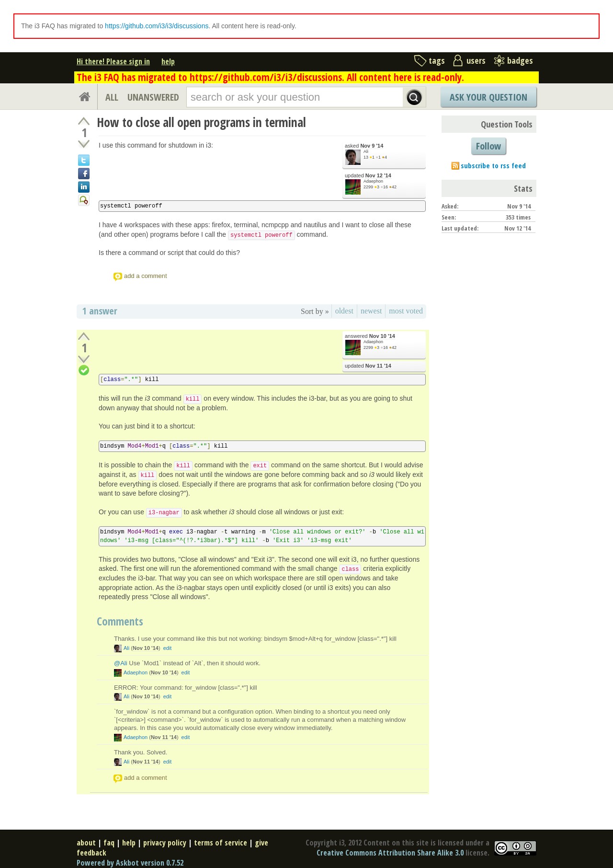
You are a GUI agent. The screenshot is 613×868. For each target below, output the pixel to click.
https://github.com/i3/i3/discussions (157, 26)
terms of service (221, 843)
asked (364, 146)
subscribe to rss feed (493, 165)
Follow (488, 146)
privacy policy (165, 843)
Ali (366, 151)
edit (168, 648)
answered (370, 336)
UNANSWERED (153, 97)
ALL (112, 97)
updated (368, 176)
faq (109, 843)
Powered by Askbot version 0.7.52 (130, 863)
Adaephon (373, 181)
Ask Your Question (488, 97)
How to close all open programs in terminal (201, 122)
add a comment (146, 276)
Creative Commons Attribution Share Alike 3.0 (390, 853)
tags (437, 60)
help (168, 61)
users (476, 60)
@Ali (121, 663)
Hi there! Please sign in (113, 61)
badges (520, 60)
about (86, 843)
